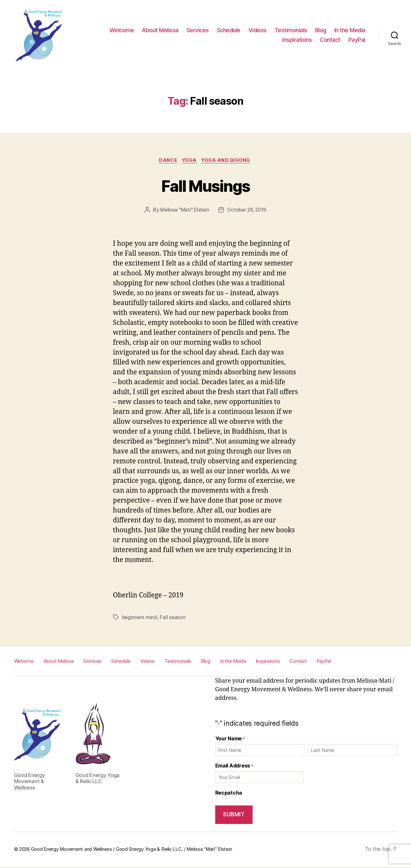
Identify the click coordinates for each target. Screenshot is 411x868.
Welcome (122, 30)
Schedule (229, 30)
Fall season (174, 618)
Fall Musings (205, 185)
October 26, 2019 (248, 211)
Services (198, 30)
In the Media (350, 30)
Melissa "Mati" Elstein (183, 211)
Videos (258, 30)
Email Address (234, 767)
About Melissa (160, 30)
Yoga (189, 161)
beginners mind (140, 618)
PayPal (357, 40)
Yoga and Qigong (228, 161)
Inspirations (297, 40)
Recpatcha (229, 794)
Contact (330, 40)
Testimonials (291, 30)
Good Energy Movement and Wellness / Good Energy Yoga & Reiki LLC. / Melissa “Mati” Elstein (132, 851)
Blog (321, 30)
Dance (166, 161)
